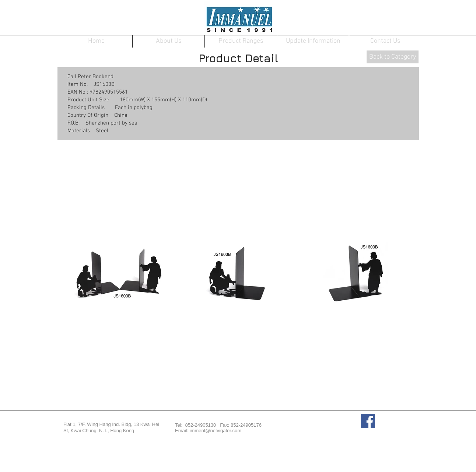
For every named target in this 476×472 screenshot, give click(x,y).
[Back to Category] (393, 57)
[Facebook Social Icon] (368, 421)
